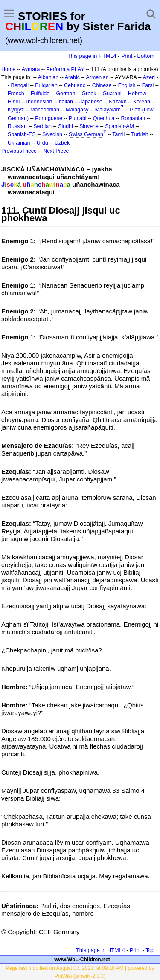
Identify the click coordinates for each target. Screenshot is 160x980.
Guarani (112, 94)
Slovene (89, 126)
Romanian (133, 118)
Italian (66, 102)
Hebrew (137, 94)
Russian (17, 126)
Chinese (102, 85)
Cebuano (75, 85)
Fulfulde (40, 94)
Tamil (118, 134)
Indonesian (39, 102)
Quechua (104, 118)
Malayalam (108, 110)
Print (127, 56)
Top (150, 950)
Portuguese (49, 118)
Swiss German (86, 134)
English (127, 85)
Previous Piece (19, 151)
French (16, 94)
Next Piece (56, 151)
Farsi (148, 85)
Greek (89, 94)
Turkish (140, 134)
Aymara (31, 69)
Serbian (42, 126)
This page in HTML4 (92, 56)
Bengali (20, 85)
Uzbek (62, 143)
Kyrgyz (16, 110)
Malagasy (77, 110)
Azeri (149, 77)
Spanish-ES (22, 134)
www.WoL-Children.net (82, 960)
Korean (142, 102)
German (65, 94)
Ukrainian (19, 143)
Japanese (91, 102)
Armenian (97, 77)
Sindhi (65, 126)
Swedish (52, 134)
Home (8, 69)
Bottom (146, 56)
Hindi (14, 102)
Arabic (72, 77)
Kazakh (118, 102)
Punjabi (78, 118)
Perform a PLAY (65, 69)
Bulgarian (46, 85)
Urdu (42, 143)
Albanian (48, 77)
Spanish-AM (119, 126)
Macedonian (45, 110)
